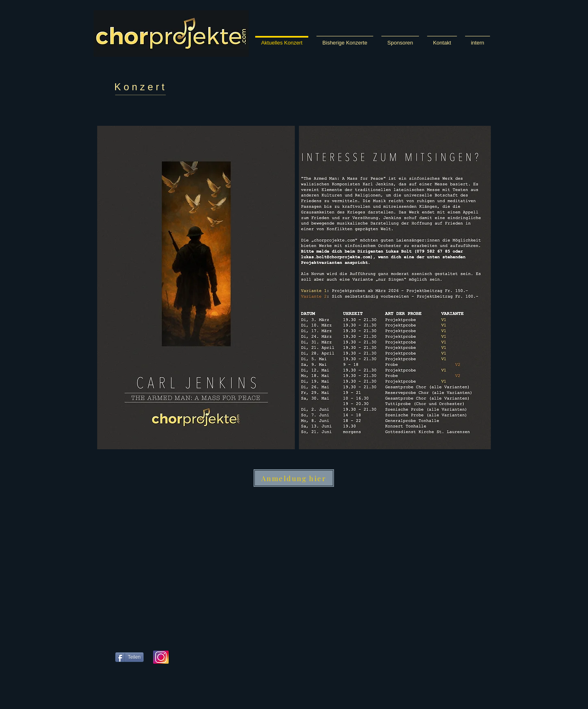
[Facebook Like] (196, 688)
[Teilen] (129, 657)
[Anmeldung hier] (294, 478)
